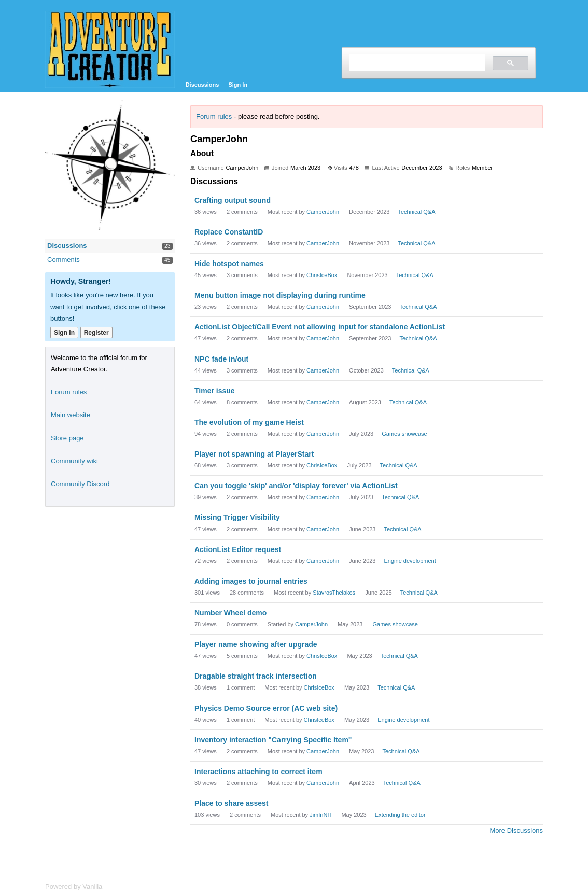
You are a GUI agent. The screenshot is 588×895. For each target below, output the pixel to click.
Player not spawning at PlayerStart (254, 454)
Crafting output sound (233, 200)
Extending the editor (400, 815)
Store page (67, 438)
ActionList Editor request (238, 549)
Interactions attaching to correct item (258, 772)
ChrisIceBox (322, 275)
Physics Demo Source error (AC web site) (266, 708)
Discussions (202, 85)
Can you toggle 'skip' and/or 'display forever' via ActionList (296, 486)
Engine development (410, 561)
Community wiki (74, 461)
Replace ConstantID (229, 232)
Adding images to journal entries (251, 581)
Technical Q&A (416, 212)
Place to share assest (231, 803)
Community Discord (80, 484)
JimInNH (320, 815)
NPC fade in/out (221, 359)
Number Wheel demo (230, 613)
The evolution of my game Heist (249, 422)
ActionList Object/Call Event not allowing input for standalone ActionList (320, 327)
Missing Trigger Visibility (237, 517)
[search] (416, 63)
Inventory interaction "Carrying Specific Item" (273, 740)
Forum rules (214, 116)
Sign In (238, 85)
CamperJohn (323, 212)
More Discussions (516, 830)
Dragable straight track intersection (256, 676)
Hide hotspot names (229, 264)
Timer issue (215, 391)
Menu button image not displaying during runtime (280, 295)
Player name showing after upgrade (256, 644)
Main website (71, 415)
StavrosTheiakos (334, 593)
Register (96, 333)
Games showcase (404, 434)
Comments (64, 260)
